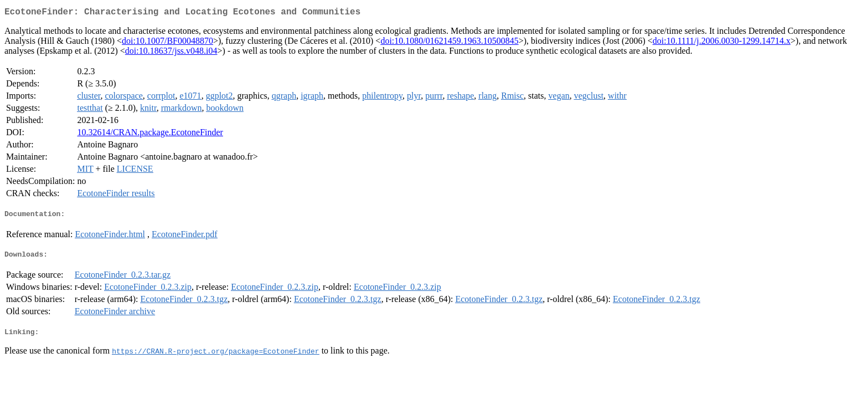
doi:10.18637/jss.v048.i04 (171, 53)
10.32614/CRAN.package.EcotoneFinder (150, 134)
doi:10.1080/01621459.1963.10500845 (449, 43)
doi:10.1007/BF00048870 (167, 43)
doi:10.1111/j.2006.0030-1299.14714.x (722, 43)
